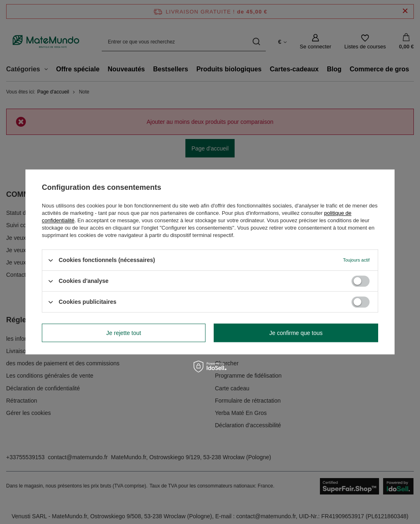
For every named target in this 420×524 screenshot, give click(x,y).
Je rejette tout (124, 333)
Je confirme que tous (296, 333)
